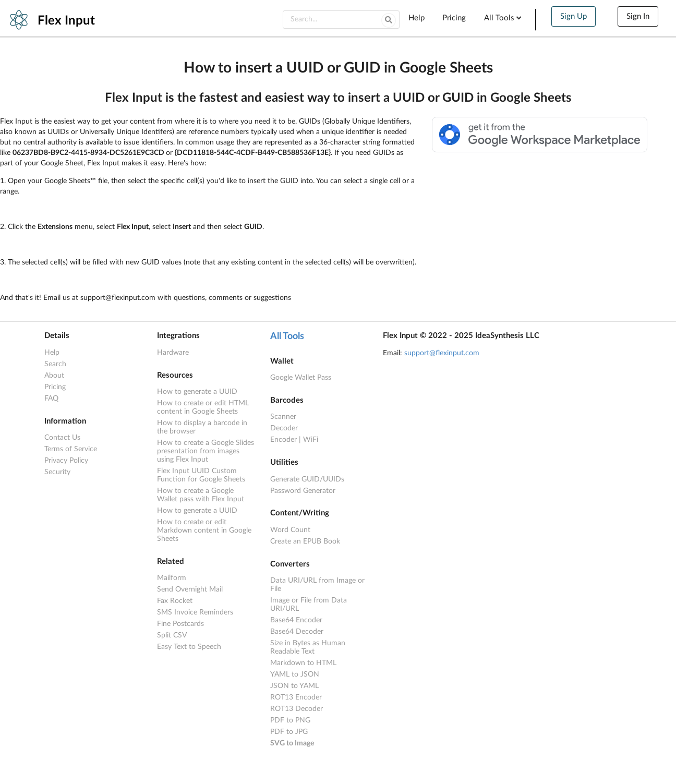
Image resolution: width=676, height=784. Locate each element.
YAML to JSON (295, 674)
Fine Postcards (180, 624)
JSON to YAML (294, 686)
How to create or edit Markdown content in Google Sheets (204, 530)
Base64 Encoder (296, 620)
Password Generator (303, 491)
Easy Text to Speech (189, 647)
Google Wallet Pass (301, 378)
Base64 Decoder (297, 632)
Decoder (284, 428)
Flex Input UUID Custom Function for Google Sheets (201, 475)
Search (55, 364)
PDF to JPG (289, 732)
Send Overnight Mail (190, 589)
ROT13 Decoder (297, 709)
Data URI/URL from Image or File (317, 585)
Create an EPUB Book (305, 541)
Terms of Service (71, 449)
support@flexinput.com (442, 353)
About (54, 376)
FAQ (51, 399)
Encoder (283, 440)
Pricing (454, 18)
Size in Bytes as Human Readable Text (308, 647)
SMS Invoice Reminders (195, 612)
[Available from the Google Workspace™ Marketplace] (540, 150)
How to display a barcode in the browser (202, 427)
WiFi (311, 440)
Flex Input (66, 21)
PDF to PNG (290, 720)
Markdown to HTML (303, 663)
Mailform (172, 578)
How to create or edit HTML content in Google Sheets (203, 407)
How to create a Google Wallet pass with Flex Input (201, 495)
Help (417, 18)
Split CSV (172, 635)
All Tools (504, 18)
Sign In (638, 16)
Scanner (283, 417)
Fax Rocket (175, 601)
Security (57, 472)
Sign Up (574, 16)
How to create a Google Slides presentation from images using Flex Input (206, 451)
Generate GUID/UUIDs (307, 479)
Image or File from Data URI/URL (309, 605)
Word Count (290, 530)
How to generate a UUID (197, 392)
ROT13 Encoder (296, 697)
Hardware (173, 353)
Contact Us (62, 438)
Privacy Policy (66, 461)
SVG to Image (292, 743)
